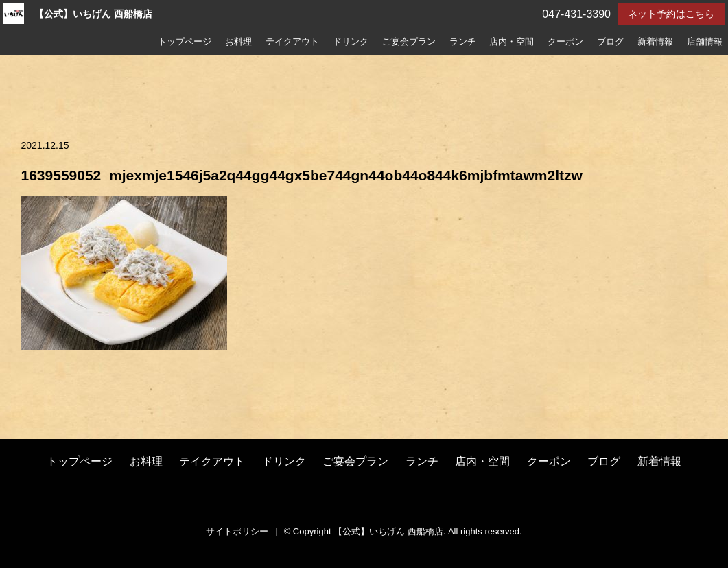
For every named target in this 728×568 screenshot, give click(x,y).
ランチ (463, 42)
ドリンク (351, 42)
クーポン (565, 42)
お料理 (238, 42)
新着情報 (655, 42)
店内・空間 (512, 42)
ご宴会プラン (409, 42)
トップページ (185, 42)
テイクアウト (292, 42)
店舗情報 (705, 42)
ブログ (610, 42)
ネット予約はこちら (671, 14)
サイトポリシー (237, 531)
